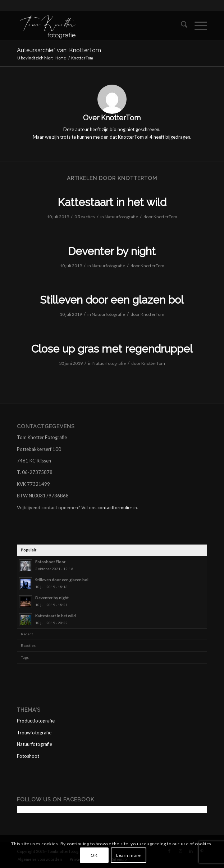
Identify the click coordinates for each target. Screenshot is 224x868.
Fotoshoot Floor (51, 562)
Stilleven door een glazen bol (112, 300)
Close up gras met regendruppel (112, 349)
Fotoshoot (28, 756)
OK (94, 855)
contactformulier (115, 507)
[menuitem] (181, 26)
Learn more (129, 855)
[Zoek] (181, 26)
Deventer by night (112, 251)
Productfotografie (36, 721)
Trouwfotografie (34, 733)
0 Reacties (85, 217)
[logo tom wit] (93, 26)
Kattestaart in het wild (112, 202)
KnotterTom (165, 217)
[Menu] (197, 26)
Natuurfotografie (121, 217)
